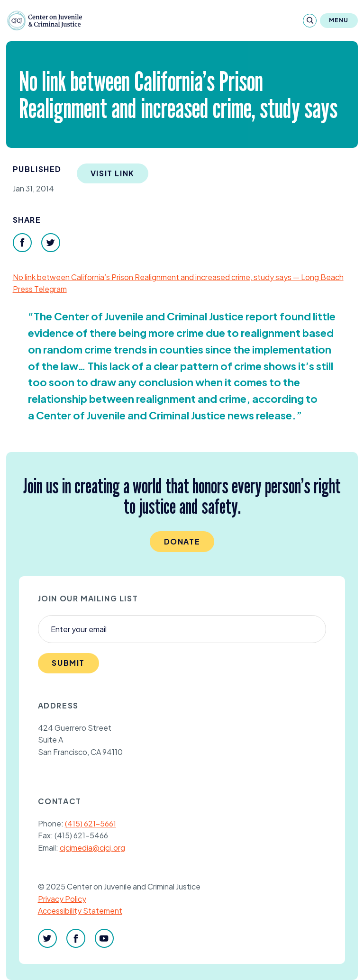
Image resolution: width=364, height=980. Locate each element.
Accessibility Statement (80, 911)
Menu (339, 20)
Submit (68, 663)
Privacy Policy (62, 899)
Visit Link (113, 173)
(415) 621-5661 (91, 823)
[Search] (310, 21)
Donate (182, 541)
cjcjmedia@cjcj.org (92, 848)
